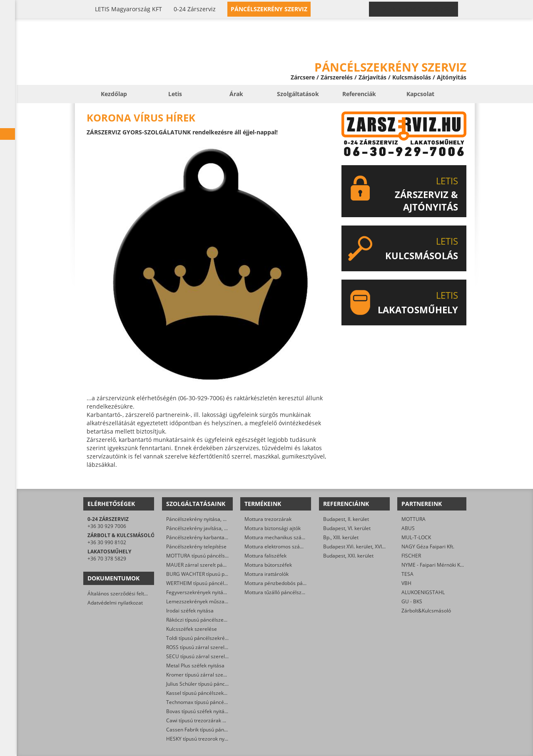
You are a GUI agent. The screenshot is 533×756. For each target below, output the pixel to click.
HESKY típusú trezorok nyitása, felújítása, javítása (223, 739)
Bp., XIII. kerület (341, 537)
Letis (175, 94)
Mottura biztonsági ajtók (273, 528)
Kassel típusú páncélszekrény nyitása (209, 693)
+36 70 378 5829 (107, 559)
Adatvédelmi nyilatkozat (115, 603)
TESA (407, 574)
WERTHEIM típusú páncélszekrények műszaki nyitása (227, 583)
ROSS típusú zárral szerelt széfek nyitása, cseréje (223, 647)
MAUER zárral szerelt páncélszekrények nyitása (221, 565)
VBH (406, 583)
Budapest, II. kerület (346, 519)
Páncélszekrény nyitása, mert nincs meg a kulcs (221, 519)
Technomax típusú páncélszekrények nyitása (218, 702)
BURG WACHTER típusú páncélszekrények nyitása (224, 574)
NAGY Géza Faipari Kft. (428, 547)
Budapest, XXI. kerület (348, 556)
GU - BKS (412, 601)
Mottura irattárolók (266, 574)
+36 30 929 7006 (107, 526)
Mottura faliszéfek (265, 556)
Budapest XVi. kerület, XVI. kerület (362, 547)
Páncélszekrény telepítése (196, 547)
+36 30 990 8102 (107, 542)
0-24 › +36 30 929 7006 (418, 9)
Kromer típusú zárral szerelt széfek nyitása (216, 675)
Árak (236, 94)
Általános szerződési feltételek (123, 594)
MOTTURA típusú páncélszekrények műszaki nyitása (227, 556)
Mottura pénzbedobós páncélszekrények (291, 583)
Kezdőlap (114, 94)
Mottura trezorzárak (268, 519)
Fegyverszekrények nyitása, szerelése (210, 592)
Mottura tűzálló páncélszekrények (284, 592)
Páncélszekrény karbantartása (201, 537)
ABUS (408, 528)
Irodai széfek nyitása (190, 611)
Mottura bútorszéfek (268, 565)
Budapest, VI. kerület (347, 528)
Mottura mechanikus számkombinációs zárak (297, 537)
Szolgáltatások (298, 94)
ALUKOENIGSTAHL (423, 592)
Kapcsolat (420, 94)
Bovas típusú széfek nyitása (198, 711)
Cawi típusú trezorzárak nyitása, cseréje (212, 720)
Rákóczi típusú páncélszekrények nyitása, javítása (223, 620)
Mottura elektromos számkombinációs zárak (296, 547)
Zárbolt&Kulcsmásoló (426, 611)
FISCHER (411, 556)
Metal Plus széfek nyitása (195, 666)
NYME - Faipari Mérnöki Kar (433, 565)
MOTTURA (413, 519)
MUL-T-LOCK (416, 537)
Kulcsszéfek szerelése (192, 629)
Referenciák (359, 94)
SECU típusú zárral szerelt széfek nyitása (213, 656)
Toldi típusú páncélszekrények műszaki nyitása (220, 638)
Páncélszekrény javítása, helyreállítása (211, 528)
